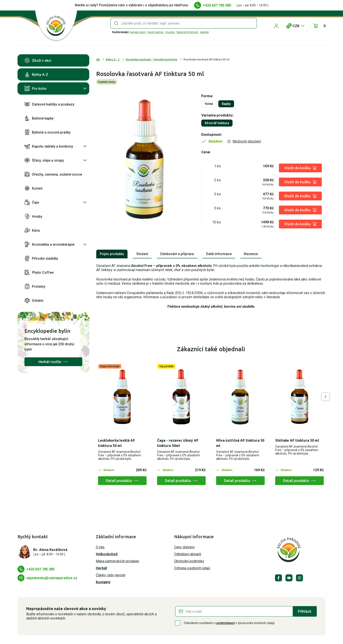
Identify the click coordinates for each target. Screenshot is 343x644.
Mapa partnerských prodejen (117, 561)
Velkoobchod (107, 554)
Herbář (101, 568)
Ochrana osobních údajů (192, 568)
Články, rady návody (111, 575)
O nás (100, 547)
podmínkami (226, 623)
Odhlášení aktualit (188, 554)
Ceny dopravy (185, 547)
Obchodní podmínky (189, 561)
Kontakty (103, 582)
